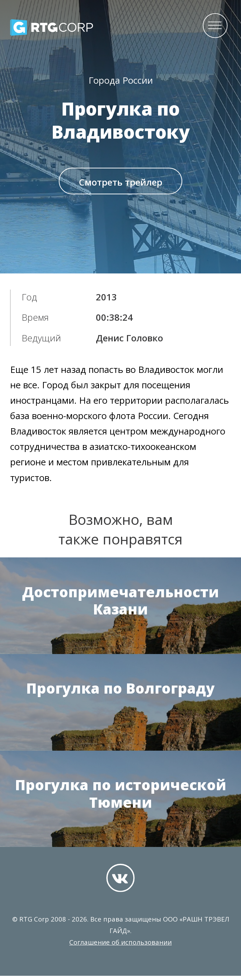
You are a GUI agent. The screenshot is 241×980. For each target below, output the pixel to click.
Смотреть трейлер (120, 184)
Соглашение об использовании (120, 946)
